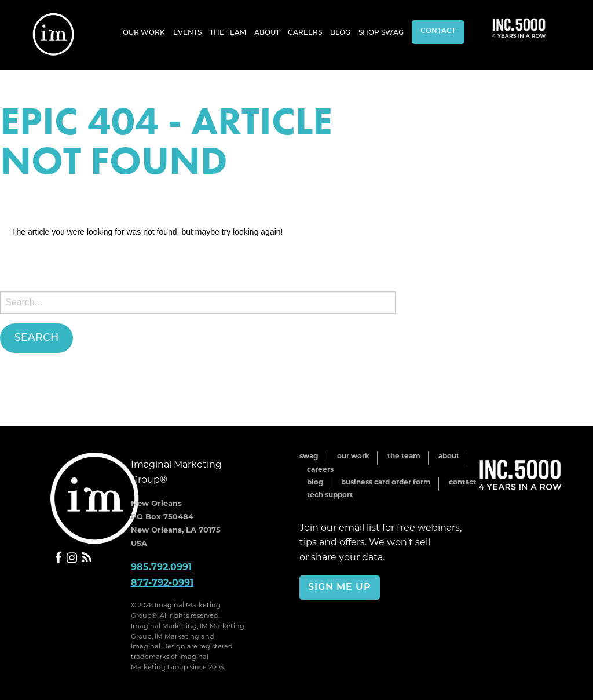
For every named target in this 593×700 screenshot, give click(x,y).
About (267, 33)
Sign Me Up (340, 588)
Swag (309, 456)
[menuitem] (144, 32)
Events (187, 33)
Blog (340, 33)
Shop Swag (381, 33)
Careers (305, 33)
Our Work (144, 33)
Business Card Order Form (386, 482)
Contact (438, 31)
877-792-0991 (162, 583)
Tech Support (330, 495)
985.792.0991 (161, 567)
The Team (228, 33)
